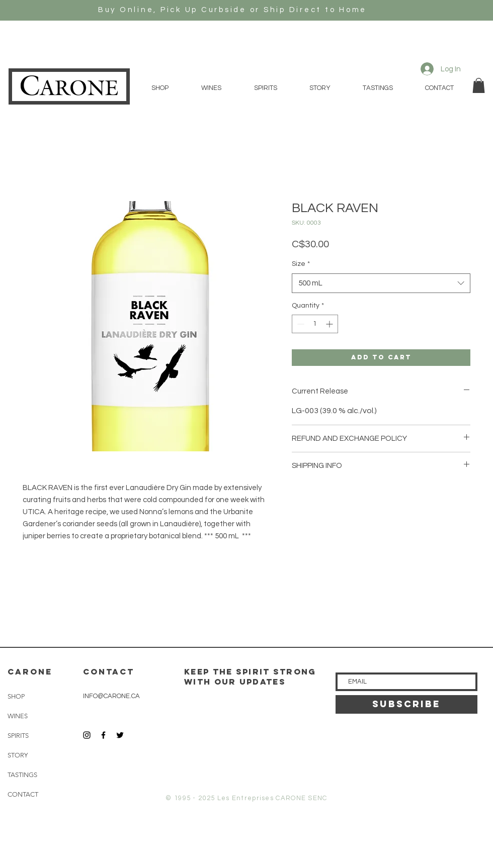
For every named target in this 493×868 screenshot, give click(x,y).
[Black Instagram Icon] (87, 735)
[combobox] (381, 283)
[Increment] (330, 324)
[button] (479, 85)
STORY (18, 755)
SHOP (16, 696)
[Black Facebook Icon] (103, 735)
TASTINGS (22, 775)
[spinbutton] (315, 324)
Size (301, 264)
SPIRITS (18, 736)
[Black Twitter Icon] (120, 735)
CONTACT (23, 794)
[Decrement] (300, 324)
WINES (18, 716)
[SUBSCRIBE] (406, 704)
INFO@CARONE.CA (111, 696)
